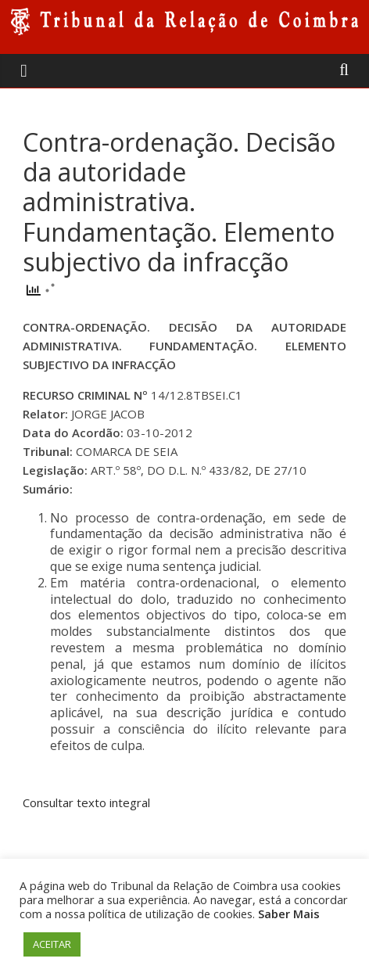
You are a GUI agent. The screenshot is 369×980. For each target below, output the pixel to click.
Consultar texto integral (86, 802)
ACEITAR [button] (52, 944)
